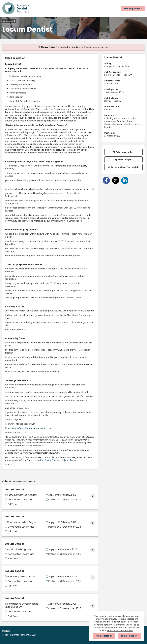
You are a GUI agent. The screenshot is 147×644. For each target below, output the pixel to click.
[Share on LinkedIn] (125, 180)
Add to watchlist (123, 152)
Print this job (123, 160)
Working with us (133, 8)
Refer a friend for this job (123, 167)
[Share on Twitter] (116, 180)
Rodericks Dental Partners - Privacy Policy (55, 460)
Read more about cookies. (120, 631)
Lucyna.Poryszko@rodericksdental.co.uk (31, 428)
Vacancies (9, 21)
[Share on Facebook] (106, 180)
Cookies (6, 631)
